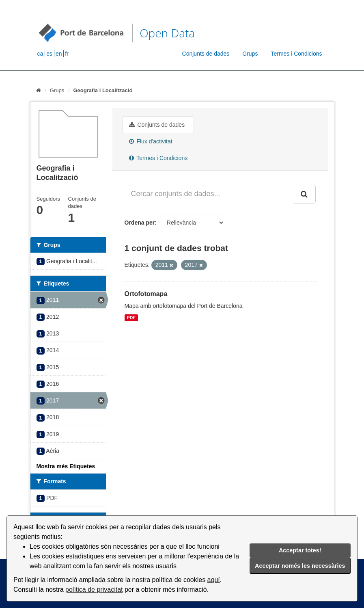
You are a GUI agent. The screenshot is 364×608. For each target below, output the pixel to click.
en (59, 54)
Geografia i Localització (103, 90)
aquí (214, 580)
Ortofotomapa (146, 294)
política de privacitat (94, 590)
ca (40, 54)
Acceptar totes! (300, 550)
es (49, 54)
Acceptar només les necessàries (300, 566)
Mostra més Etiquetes (66, 466)
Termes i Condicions (296, 54)
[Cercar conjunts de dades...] (209, 194)
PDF (131, 318)
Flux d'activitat (151, 141)
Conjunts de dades (206, 54)
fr (67, 54)
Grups (250, 54)
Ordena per (140, 223)
